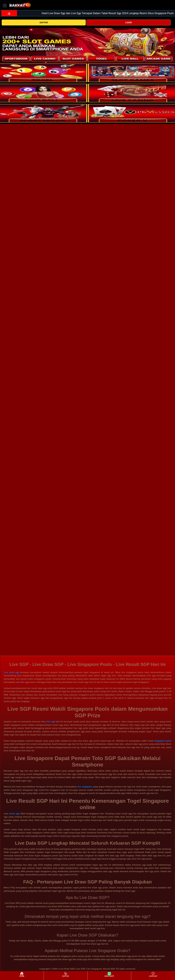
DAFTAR (44, 23)
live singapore (85, 787)
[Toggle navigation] (5, 5)
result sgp (14, 814)
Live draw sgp (11, 672)
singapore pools (163, 741)
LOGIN (129, 23)
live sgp (51, 722)
